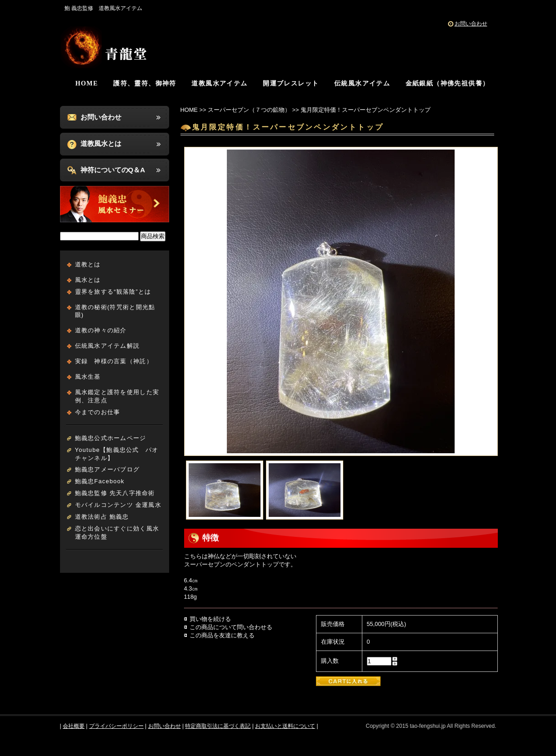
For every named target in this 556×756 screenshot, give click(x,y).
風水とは (88, 280)
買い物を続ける (210, 619)
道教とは (88, 264)
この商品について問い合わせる (231, 627)
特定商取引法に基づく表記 (218, 726)
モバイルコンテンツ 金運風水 (118, 505)
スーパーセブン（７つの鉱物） (249, 110)
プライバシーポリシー (116, 726)
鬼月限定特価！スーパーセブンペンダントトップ (366, 110)
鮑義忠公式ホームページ (111, 438)
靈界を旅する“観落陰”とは (113, 292)
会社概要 (74, 726)
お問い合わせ (471, 24)
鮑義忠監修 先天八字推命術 (115, 493)
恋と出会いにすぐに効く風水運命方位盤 (117, 533)
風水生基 (88, 377)
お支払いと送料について (285, 726)
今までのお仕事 (98, 412)
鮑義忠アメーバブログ (108, 469)
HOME (87, 83)
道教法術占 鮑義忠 (102, 517)
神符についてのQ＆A (113, 170)
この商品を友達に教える (222, 635)
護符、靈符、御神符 (145, 83)
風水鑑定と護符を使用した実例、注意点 (117, 396)
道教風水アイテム (219, 83)
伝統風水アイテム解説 (108, 346)
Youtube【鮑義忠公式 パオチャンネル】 (117, 454)
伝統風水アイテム (362, 83)
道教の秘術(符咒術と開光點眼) (115, 311)
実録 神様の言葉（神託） (114, 361)
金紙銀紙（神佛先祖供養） (448, 83)
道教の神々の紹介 (101, 330)
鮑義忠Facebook (100, 481)
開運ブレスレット (291, 83)
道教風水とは (101, 143)
